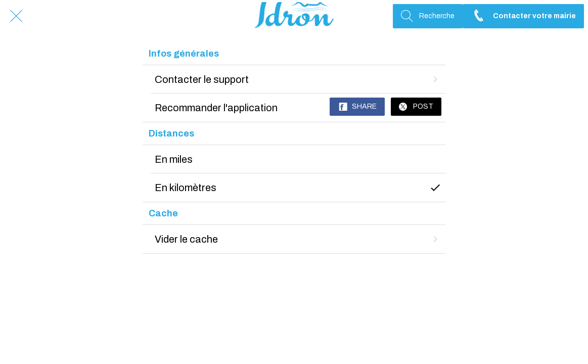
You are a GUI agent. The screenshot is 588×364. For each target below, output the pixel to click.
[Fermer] (16, 16)
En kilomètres (298, 188)
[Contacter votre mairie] (523, 16)
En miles (174, 159)
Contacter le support (298, 79)
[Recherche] (428, 16)
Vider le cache (298, 239)
